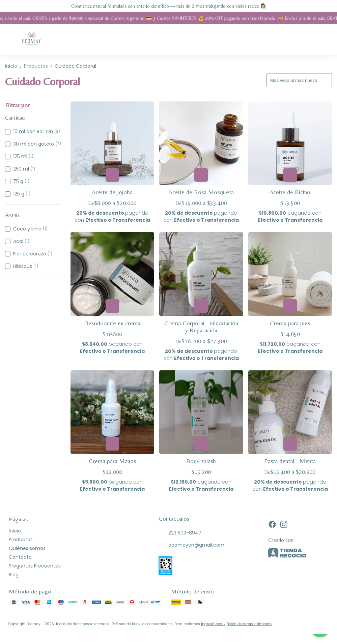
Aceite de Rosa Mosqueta (201, 192)
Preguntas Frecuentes (35, 566)
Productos (39, 66)
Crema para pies (290, 323)
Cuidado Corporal (75, 66)
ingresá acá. (213, 624)
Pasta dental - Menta (290, 461)
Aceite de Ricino (290, 192)
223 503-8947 (180, 533)
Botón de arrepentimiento (249, 624)
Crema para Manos (112, 461)
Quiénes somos (27, 548)
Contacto (20, 557)
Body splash (201, 461)
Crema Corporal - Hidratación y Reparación (201, 327)
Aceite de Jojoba (112, 192)
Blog (14, 575)
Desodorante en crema (112, 323)
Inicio (15, 66)
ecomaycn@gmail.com (191, 545)
